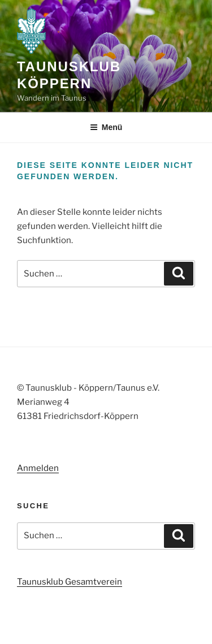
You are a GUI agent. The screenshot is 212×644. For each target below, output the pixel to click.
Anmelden (38, 468)
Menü (106, 127)
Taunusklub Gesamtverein (70, 582)
